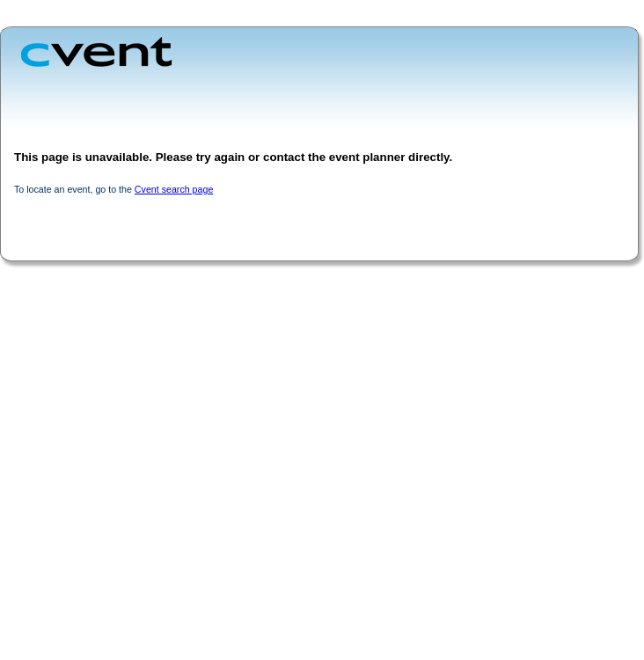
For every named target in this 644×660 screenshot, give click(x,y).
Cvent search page (174, 189)
